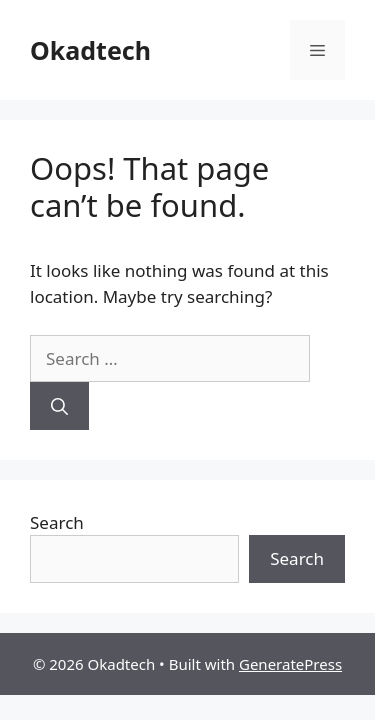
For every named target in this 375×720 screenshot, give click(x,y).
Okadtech (90, 50)
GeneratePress (290, 664)
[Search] (59, 406)
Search (57, 522)
